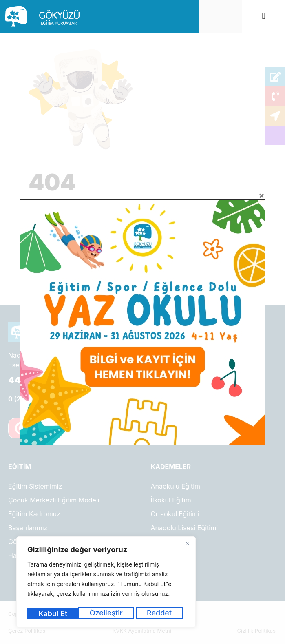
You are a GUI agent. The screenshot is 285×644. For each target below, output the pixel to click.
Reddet (108, 614)
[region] (106, 583)
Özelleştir (54, 614)
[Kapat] (187, 546)
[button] (264, 16)
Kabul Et (160, 614)
